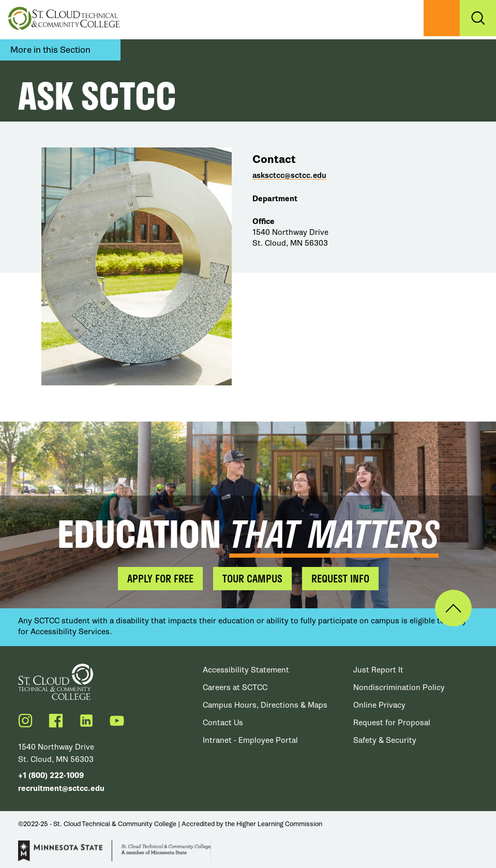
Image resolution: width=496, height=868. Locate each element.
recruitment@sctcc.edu (61, 789)
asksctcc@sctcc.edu (289, 176)
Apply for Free (160, 578)
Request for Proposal (392, 723)
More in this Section (50, 50)
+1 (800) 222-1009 (51, 776)
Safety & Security (385, 740)
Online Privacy (379, 705)
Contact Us (223, 723)
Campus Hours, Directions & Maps (265, 705)
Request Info (340, 578)
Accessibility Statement (246, 670)
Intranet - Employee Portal (250, 740)
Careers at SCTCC (235, 687)
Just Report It (378, 670)
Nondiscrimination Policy (399, 687)
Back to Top (453, 608)
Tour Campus (252, 578)
